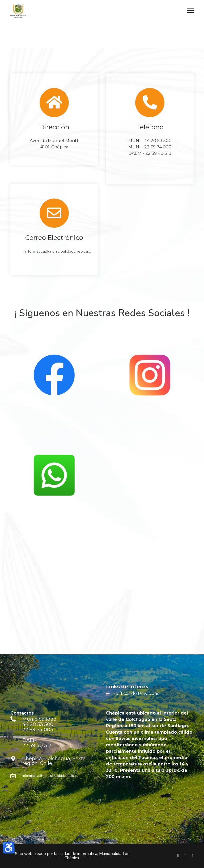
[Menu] (190, 11)
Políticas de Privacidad (136, 693)
